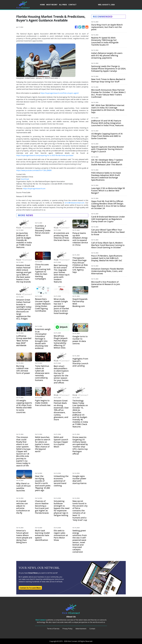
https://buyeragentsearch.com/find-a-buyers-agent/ (60, 93)
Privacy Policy (67, 629)
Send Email (25, 179)
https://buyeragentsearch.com (34, 189)
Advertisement (81, 629)
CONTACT (72, 5)
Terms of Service (53, 629)
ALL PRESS (63, 5)
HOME (42, 5)
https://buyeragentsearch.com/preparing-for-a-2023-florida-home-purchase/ (45, 155)
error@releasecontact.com (75, 203)
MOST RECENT (52, 5)
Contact (92, 629)
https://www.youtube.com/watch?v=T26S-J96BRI (34, 170)
